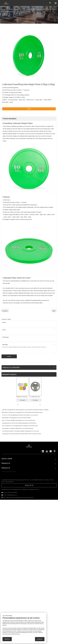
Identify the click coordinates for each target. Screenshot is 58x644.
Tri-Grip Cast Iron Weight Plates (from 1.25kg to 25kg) (35, 397)
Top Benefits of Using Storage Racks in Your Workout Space (18, 428)
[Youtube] (47, 451)
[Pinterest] (55, 451)
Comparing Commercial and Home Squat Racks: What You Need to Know (22, 434)
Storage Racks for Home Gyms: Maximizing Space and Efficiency (19, 423)
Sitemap (47, 480)
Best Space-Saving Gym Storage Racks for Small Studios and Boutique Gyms (22, 412)
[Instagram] (51, 451)
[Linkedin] (43, 451)
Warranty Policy (9, 482)
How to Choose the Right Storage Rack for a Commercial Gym (19, 420)
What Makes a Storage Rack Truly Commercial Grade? (17, 418)
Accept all (40, 639)
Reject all (7, 639)
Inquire (29, 109)
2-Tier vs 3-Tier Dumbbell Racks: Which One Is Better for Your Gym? (20, 415)
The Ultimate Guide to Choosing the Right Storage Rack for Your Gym (21, 431)
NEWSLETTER (29, 485)
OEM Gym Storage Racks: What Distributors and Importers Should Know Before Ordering (25, 410)
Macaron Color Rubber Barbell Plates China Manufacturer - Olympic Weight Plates (23, 397)
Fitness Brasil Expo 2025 (9, 471)
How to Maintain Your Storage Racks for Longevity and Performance (20, 426)
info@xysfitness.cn (12, 495)
